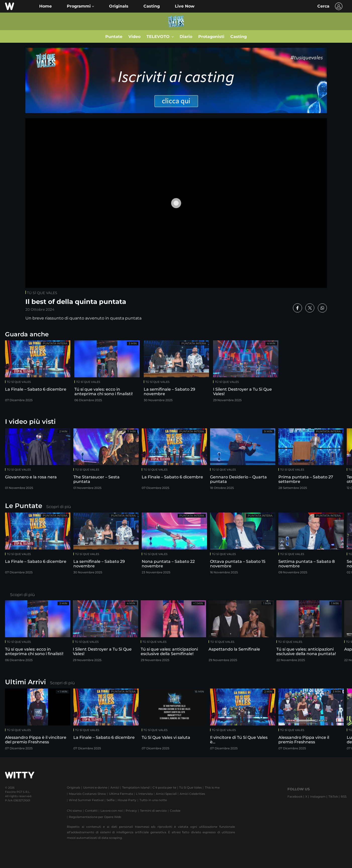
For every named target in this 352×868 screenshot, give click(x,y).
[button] (80, 6)
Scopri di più (59, 507)
